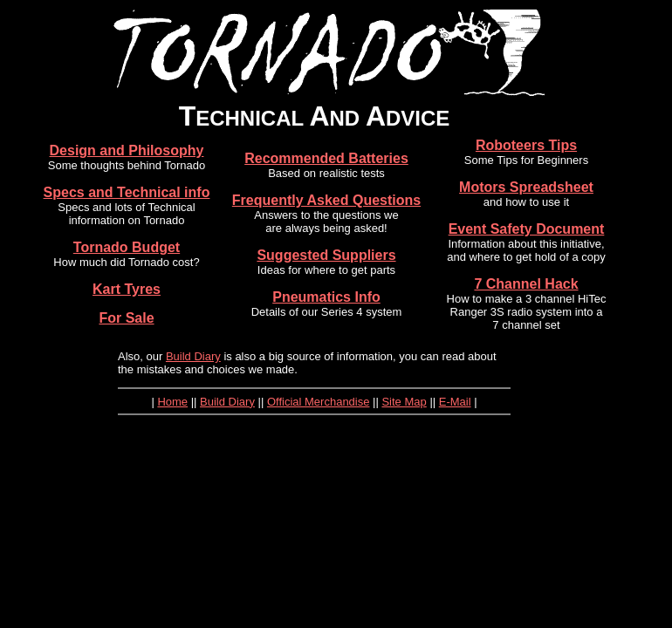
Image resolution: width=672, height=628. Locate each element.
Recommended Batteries (326, 158)
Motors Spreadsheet (526, 187)
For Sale (126, 318)
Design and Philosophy (127, 150)
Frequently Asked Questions (326, 200)
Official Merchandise (319, 402)
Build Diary (193, 356)
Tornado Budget (127, 247)
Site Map (404, 402)
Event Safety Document (527, 229)
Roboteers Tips (526, 145)
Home (172, 402)
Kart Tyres (127, 289)
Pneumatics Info (326, 297)
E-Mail (455, 402)
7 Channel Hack (526, 284)
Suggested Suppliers (326, 255)
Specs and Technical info (127, 192)
